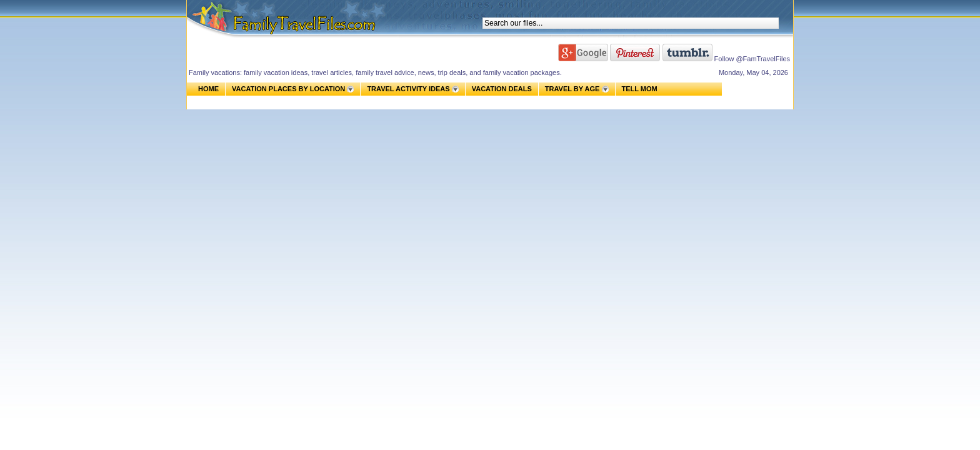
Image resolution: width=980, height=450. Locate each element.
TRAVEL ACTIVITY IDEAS (408, 89)
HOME (208, 89)
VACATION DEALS (502, 89)
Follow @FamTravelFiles (752, 59)
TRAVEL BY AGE (572, 89)
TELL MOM (640, 89)
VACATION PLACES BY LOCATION (288, 89)
